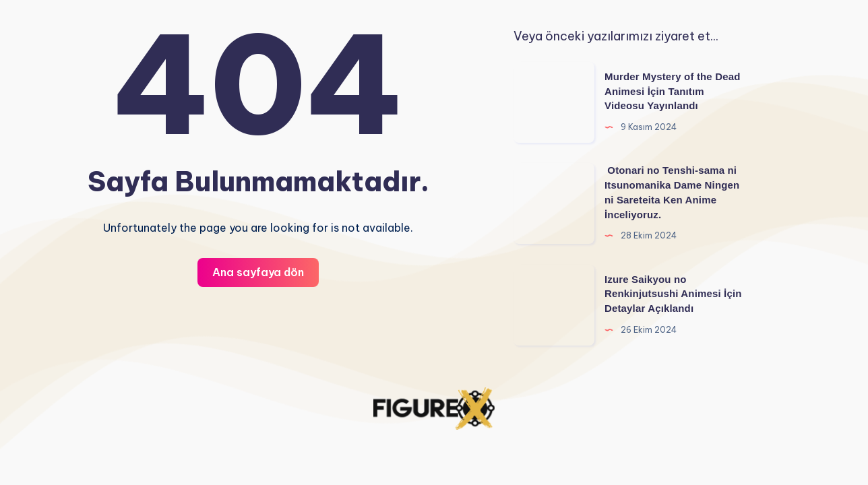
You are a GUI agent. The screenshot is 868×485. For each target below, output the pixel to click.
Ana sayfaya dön (258, 272)
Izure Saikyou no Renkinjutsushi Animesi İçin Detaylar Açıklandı (673, 294)
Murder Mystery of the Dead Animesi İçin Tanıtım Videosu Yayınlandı (672, 91)
